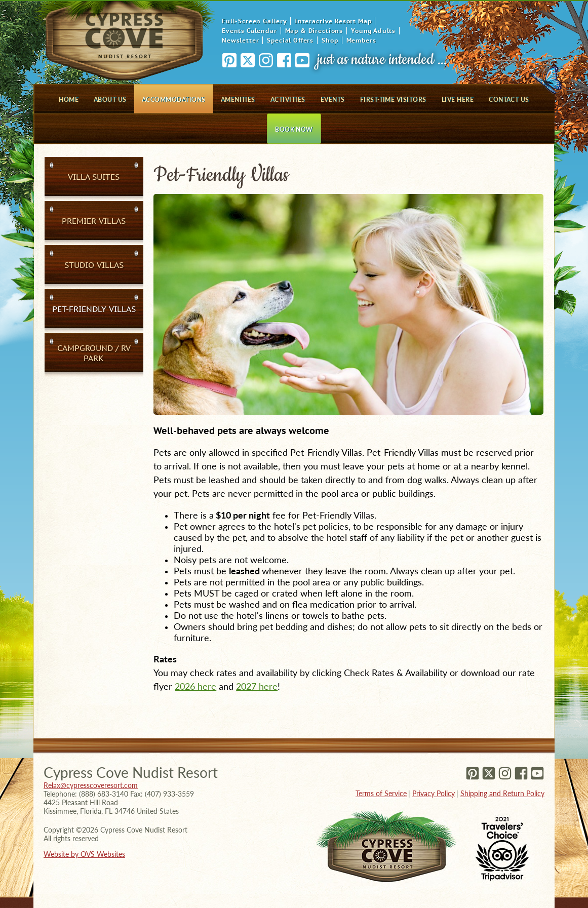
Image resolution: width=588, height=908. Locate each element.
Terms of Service (381, 793)
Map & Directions (314, 31)
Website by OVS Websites (84, 854)
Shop (330, 40)
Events (333, 100)
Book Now (294, 129)
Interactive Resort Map (333, 21)
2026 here (195, 686)
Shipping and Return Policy (502, 793)
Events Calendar (249, 31)
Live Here (458, 100)
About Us (110, 100)
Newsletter (240, 40)
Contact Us (509, 100)
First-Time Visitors (393, 100)
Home (69, 100)
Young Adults (373, 31)
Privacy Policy (434, 793)
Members (361, 40)
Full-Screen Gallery (254, 21)
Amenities (238, 100)
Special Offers (290, 40)
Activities (288, 100)
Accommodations (174, 100)
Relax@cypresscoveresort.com (91, 785)
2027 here (257, 686)
